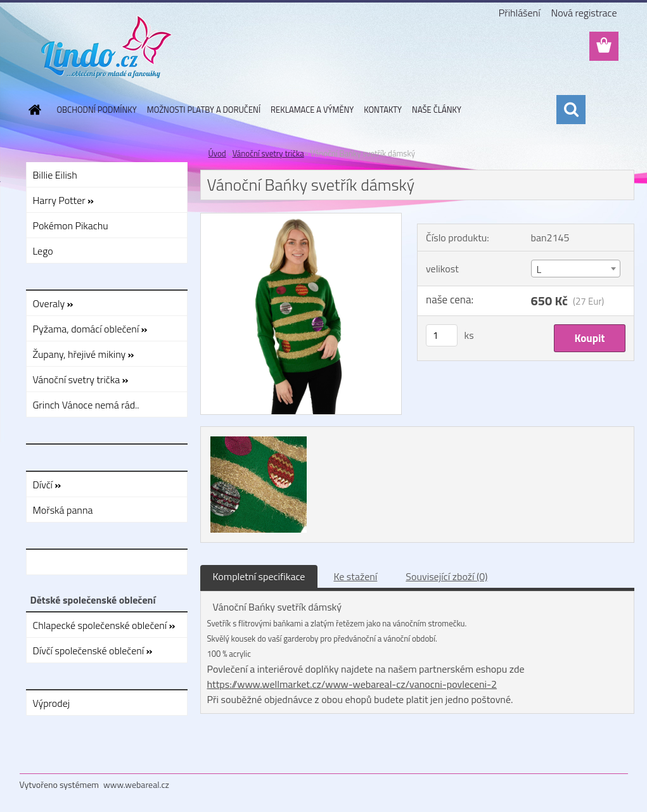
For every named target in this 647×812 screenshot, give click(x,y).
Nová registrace (584, 13)
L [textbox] (539, 269)
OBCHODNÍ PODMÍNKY (97, 110)
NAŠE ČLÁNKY (437, 110)
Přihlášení (520, 13)
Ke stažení (355, 576)
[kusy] (442, 335)
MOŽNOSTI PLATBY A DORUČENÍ (204, 110)
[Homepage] (33, 110)
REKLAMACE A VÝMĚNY (312, 110)
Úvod (217, 153)
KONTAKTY (383, 110)
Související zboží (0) (446, 576)
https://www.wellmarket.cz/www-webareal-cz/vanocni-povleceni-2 (352, 684)
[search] (571, 110)
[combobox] (576, 269)
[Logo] (107, 47)
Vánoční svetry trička (268, 153)
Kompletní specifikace (259, 576)
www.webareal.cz (136, 784)
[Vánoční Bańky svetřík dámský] (301, 219)
